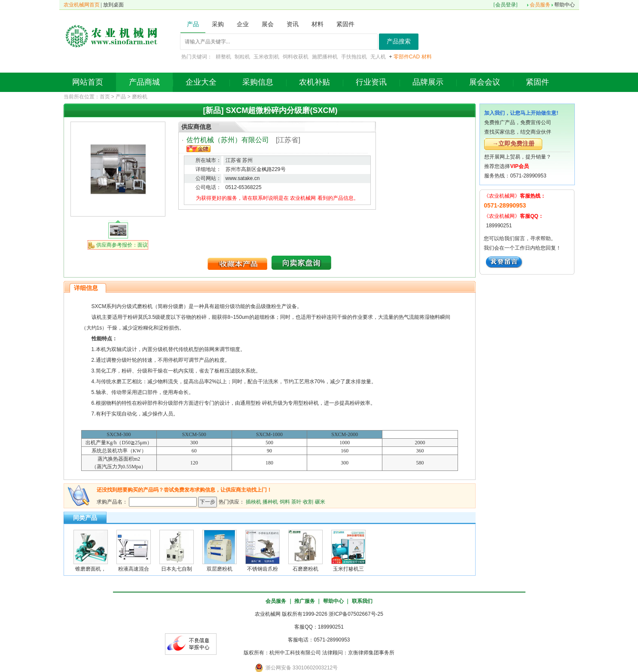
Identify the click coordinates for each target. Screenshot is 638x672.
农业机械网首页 (82, 5)
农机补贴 (314, 82)
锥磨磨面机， (91, 569)
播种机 (270, 501)
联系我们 (362, 601)
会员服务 (540, 5)
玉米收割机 (266, 57)
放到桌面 (113, 5)
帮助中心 (565, 5)
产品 (121, 97)
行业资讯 (371, 82)
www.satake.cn (243, 178)
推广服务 (305, 601)
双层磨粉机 (220, 569)
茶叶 (296, 501)
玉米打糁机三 (348, 569)
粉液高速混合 (134, 569)
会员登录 (506, 5)
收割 (308, 501)
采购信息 (258, 82)
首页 (105, 97)
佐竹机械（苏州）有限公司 (228, 140)
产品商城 (144, 82)
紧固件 (537, 82)
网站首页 (88, 82)
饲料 (285, 501)
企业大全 (201, 82)
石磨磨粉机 (305, 569)
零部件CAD (407, 57)
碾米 (320, 501)
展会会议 (485, 82)
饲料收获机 (296, 57)
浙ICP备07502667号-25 (356, 614)
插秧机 (253, 501)
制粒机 (242, 57)
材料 (427, 57)
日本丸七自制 (177, 569)
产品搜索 (399, 41)
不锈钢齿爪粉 (263, 569)
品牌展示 (428, 82)
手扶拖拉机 (354, 57)
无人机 (378, 57)
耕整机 (223, 57)
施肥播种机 (325, 57)
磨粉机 (140, 97)
